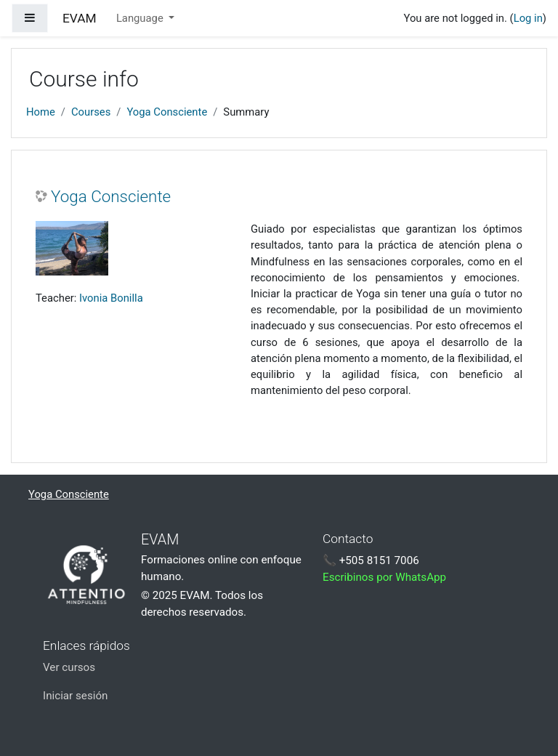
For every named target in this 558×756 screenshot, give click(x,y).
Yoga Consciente (167, 112)
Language (141, 18)
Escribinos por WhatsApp (384, 577)
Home (41, 112)
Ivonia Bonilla (111, 298)
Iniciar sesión (76, 696)
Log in (528, 18)
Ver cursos (69, 667)
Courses (91, 112)
